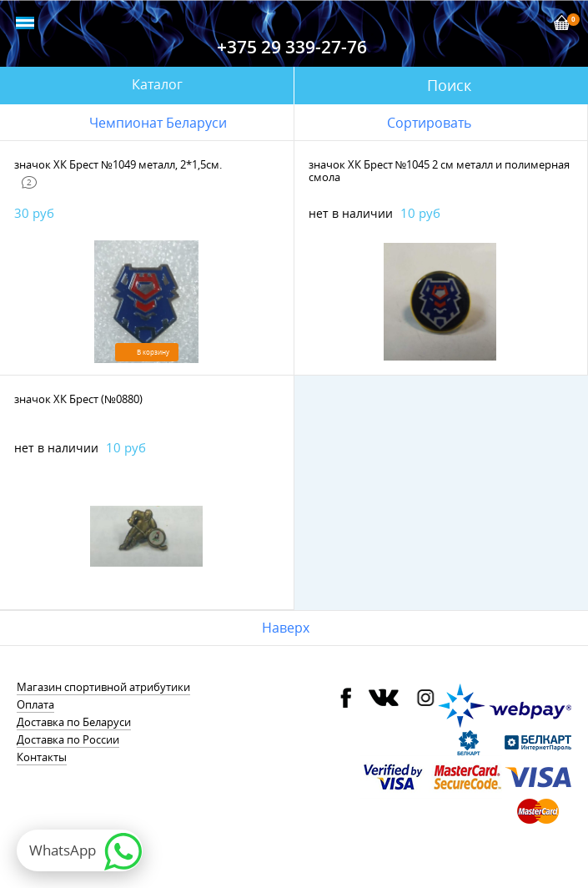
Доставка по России (68, 739)
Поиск (449, 85)
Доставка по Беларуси (74, 722)
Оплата (35, 704)
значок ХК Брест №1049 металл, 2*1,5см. (118, 164)
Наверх (286, 628)
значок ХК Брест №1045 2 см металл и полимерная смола (440, 171)
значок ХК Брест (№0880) (78, 399)
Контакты (42, 757)
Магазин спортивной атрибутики (103, 687)
